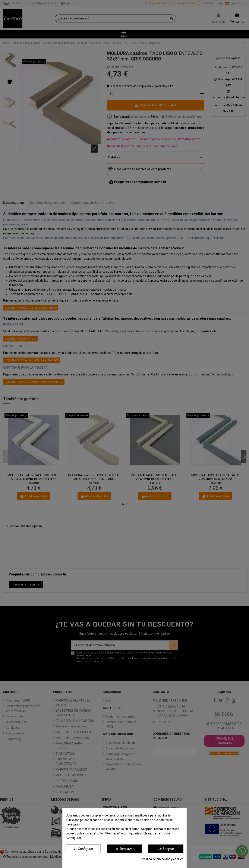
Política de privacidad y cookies (163, 859)
